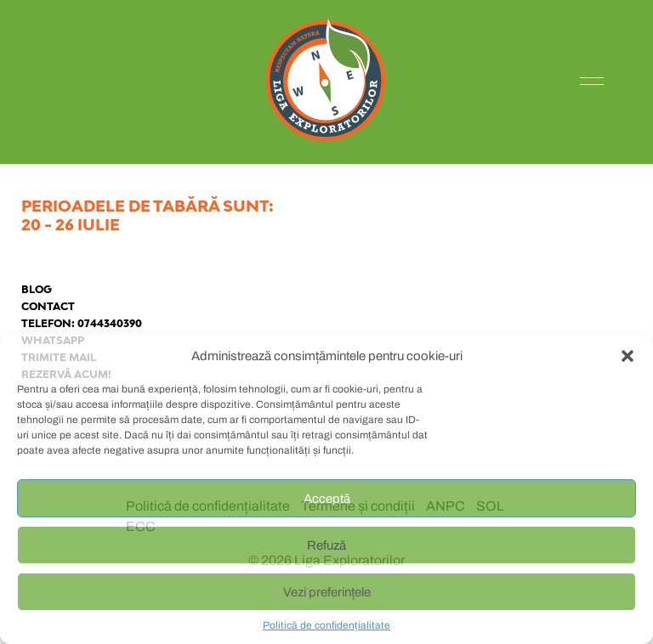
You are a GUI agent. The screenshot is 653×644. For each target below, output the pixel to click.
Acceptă (327, 499)
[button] (627, 356)
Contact (48, 306)
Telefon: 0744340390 (82, 323)
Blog (37, 289)
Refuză (326, 545)
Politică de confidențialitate (326, 625)
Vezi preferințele (327, 592)
